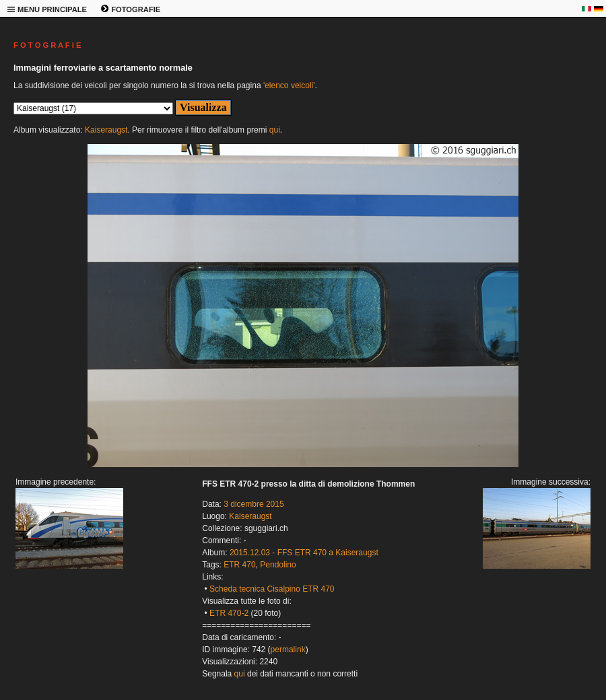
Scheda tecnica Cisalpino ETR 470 (272, 589)
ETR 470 (239, 565)
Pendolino (278, 565)
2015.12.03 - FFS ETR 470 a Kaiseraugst (304, 553)
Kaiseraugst (106, 130)
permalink (288, 650)
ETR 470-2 (229, 613)
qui (275, 130)
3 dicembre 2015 (254, 504)
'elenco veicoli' (289, 85)
